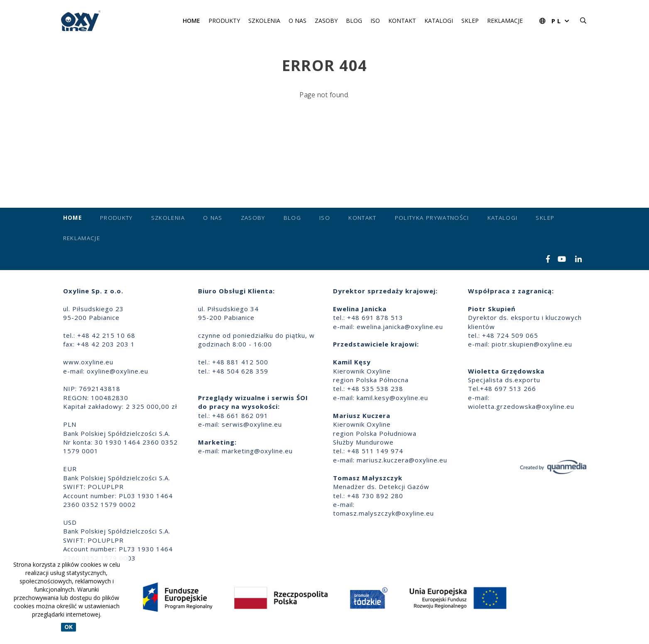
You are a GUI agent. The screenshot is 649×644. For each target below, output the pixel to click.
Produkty (224, 21)
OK (69, 627)
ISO (375, 21)
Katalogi (439, 21)
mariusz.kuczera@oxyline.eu (402, 460)
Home (191, 21)
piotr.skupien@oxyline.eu (532, 344)
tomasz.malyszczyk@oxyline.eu (383, 513)
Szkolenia (264, 21)
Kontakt (402, 21)
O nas (298, 21)
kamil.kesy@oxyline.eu (392, 398)
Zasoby (326, 21)
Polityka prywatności (432, 218)
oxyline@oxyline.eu (118, 371)
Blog (354, 21)
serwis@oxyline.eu (252, 424)
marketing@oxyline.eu (257, 451)
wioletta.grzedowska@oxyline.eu (521, 406)
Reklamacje (505, 21)
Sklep (470, 21)
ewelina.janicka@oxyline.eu (400, 327)
